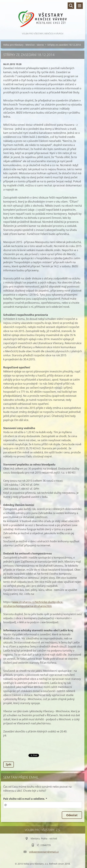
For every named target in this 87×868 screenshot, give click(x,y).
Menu (80, 6)
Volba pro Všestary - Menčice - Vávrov (24, 45)
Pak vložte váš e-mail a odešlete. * (25, 799)
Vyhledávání (71, 6)
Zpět (9, 764)
